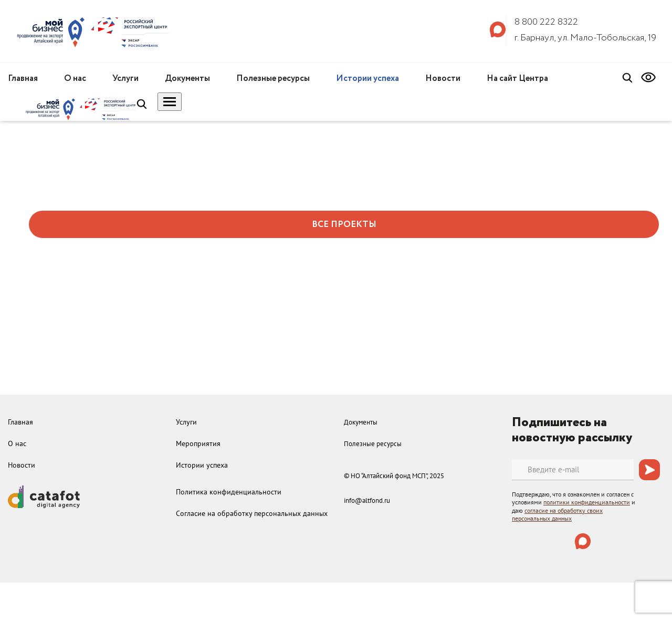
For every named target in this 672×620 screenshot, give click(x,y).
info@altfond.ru (367, 500)
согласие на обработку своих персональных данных (557, 515)
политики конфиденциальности (587, 502)
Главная (23, 79)
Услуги (125, 79)
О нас (75, 79)
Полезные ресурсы (273, 79)
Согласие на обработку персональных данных (252, 513)
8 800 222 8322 (546, 22)
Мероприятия (198, 443)
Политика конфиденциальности (229, 492)
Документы (187, 79)
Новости (443, 79)
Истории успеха (367, 79)
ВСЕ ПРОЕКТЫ (344, 225)
